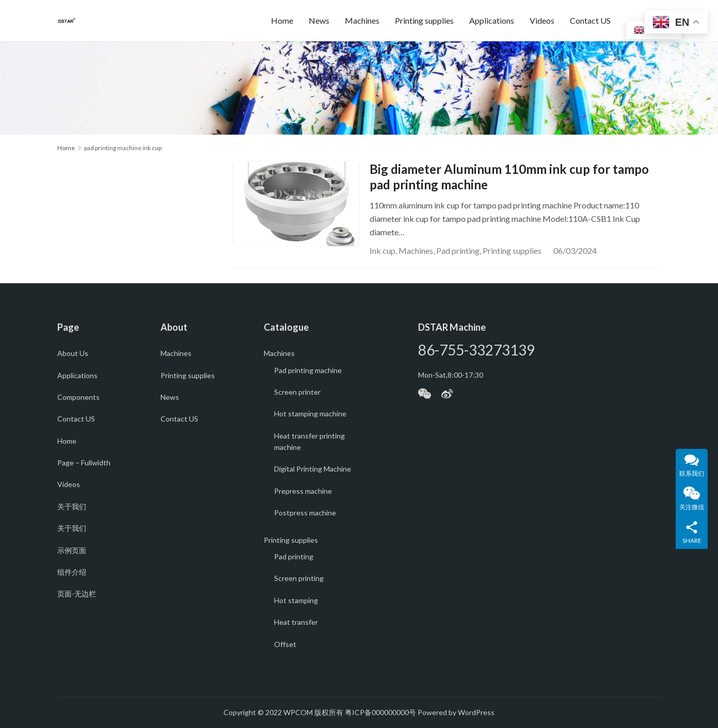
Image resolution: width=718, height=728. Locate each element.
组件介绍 (72, 572)
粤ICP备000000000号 (380, 712)
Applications (492, 20)
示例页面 (72, 550)
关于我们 (72, 506)
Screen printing (299, 578)
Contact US (590, 20)
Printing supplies (424, 20)
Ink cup (382, 250)
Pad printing (458, 250)
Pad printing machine (308, 370)
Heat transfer (296, 622)
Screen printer (297, 392)
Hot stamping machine (310, 414)
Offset (285, 644)
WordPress (476, 712)
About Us (73, 353)
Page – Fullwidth (84, 463)
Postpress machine (305, 513)
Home (282, 20)
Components (78, 397)
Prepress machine (303, 491)
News (319, 20)
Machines (362, 20)
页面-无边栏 (77, 594)
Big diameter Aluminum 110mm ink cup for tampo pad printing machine (509, 177)
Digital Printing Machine (313, 469)
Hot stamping (296, 600)
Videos (542, 20)
